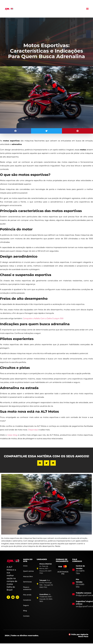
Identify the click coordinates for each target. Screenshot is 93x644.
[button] (87, 9)
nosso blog (12, 435)
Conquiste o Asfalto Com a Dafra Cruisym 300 (43, 318)
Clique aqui (33, 430)
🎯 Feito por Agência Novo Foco (78, 635)
